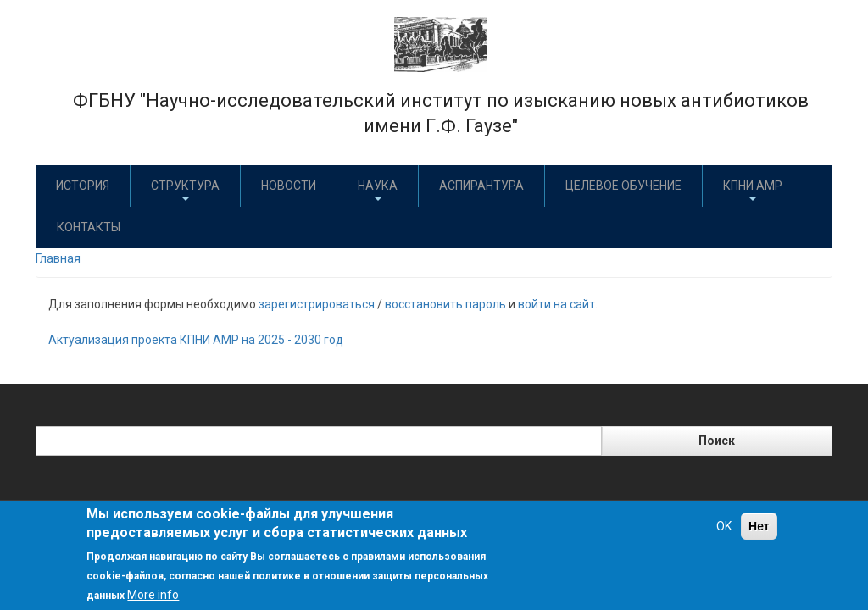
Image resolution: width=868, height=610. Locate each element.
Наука (378, 192)
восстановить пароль (445, 304)
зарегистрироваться (317, 304)
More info (153, 595)
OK (724, 526)
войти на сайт (556, 304)
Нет (759, 526)
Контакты (89, 227)
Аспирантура (481, 186)
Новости (289, 186)
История (83, 186)
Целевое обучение (623, 186)
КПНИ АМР (753, 192)
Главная (58, 258)
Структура (185, 192)
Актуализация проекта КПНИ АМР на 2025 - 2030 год (196, 340)
